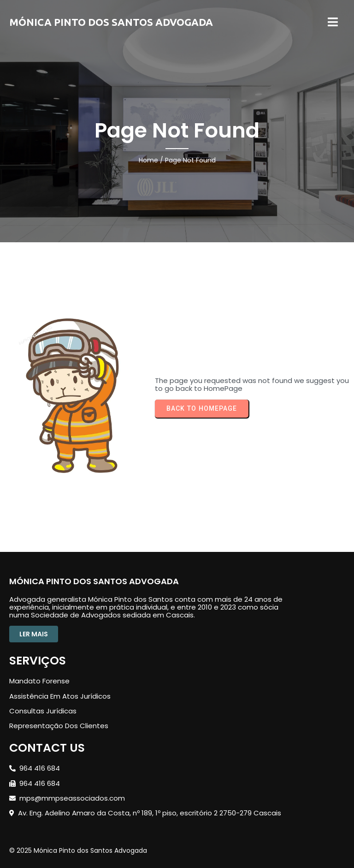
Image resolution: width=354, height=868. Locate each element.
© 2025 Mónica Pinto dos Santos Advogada (78, 850)
